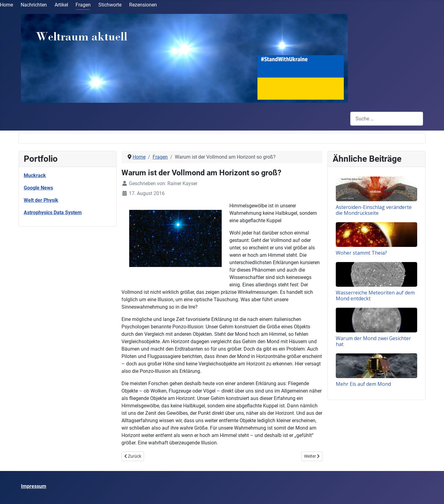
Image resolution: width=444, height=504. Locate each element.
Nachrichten (34, 5)
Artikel (61, 5)
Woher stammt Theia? (361, 253)
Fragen (83, 5)
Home (6, 5)
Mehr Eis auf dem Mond (363, 384)
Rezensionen (143, 5)
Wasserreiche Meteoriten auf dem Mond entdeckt (375, 296)
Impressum (34, 486)
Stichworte (110, 5)
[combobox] (387, 119)
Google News (38, 188)
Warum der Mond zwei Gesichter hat (373, 341)
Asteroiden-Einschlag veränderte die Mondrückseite (374, 210)
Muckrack (35, 175)
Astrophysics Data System (53, 212)
